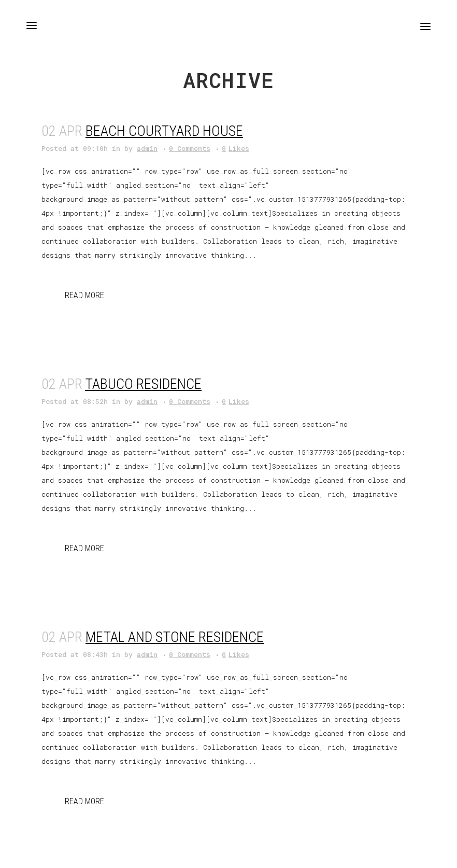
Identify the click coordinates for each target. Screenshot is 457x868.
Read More (84, 295)
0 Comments (190, 148)
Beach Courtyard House (164, 131)
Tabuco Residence (143, 384)
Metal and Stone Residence (175, 637)
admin (147, 148)
